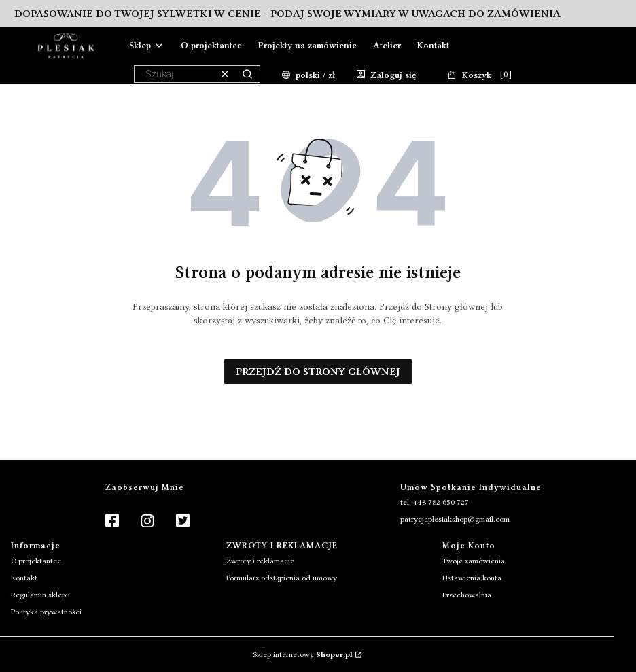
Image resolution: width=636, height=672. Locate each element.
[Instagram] (147, 521)
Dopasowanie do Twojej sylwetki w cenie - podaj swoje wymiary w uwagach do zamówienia (287, 14)
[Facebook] (112, 521)
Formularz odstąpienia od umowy (282, 578)
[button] (247, 74)
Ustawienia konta (472, 578)
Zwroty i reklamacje (260, 561)
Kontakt (24, 578)
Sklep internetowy (303, 654)
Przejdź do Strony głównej (318, 372)
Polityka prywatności (46, 612)
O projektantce (36, 561)
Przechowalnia (467, 595)
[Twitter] (183, 521)
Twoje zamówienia (474, 561)
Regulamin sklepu (40, 595)
